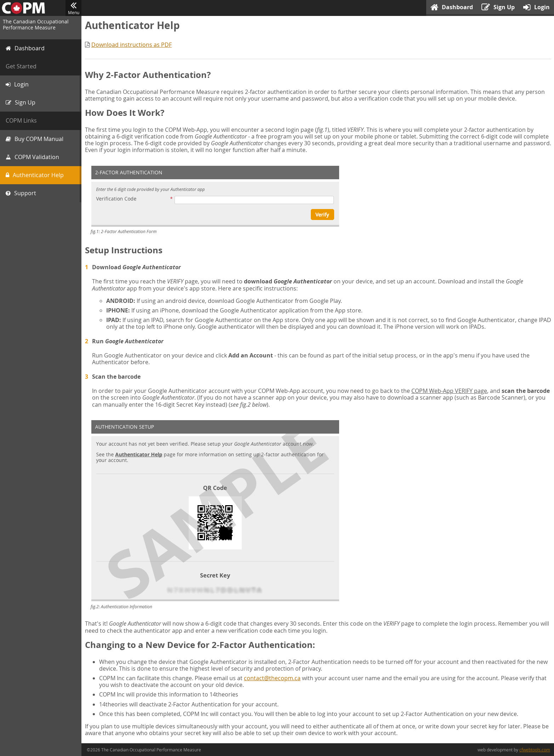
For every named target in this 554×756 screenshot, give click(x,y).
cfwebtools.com (535, 750)
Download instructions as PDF (132, 45)
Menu (73, 8)
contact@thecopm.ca (272, 678)
